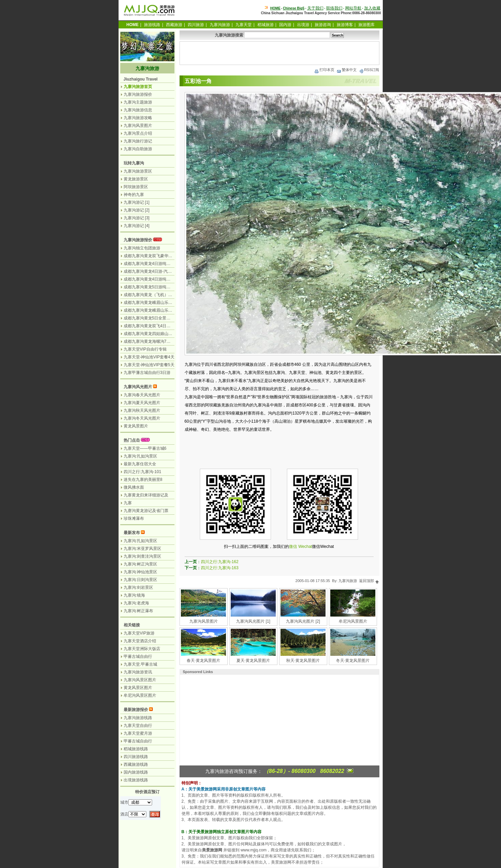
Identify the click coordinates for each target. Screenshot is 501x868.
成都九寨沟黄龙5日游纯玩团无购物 (155, 287)
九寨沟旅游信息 (138, 110)
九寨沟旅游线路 (138, 718)
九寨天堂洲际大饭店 (142, 649)
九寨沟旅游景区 (138, 171)
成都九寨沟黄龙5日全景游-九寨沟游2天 (159, 318)
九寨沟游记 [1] (137, 202)
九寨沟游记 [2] (137, 210)
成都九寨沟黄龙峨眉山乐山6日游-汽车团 (160, 303)
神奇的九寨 (134, 195)
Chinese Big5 (294, 8)
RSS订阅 (369, 70)
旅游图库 (367, 25)
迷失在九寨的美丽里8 (143, 480)
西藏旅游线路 (136, 764)
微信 (293, 547)
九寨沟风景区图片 (140, 680)
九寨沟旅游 (220, 25)
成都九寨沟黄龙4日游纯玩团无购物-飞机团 (162, 264)
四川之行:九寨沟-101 (142, 472)
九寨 (128, 503)
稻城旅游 (266, 25)
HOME (275, 8)
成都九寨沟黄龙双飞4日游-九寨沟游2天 (159, 326)
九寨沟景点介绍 (138, 133)
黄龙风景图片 (136, 426)
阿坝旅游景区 (136, 187)
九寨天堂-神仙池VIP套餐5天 (149, 365)
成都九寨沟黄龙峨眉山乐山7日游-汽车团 (160, 310)
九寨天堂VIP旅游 (139, 633)
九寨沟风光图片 (138, 387)
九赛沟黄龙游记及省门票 (146, 511)
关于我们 (315, 8)
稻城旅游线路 (136, 749)
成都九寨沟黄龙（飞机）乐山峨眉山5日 (159, 295)
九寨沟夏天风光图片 (142, 403)
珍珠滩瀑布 (134, 518)
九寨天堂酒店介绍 (140, 641)
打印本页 (324, 70)
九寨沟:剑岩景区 (138, 587)
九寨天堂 (244, 25)
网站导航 (353, 8)
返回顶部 (369, 581)
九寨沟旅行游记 (138, 141)
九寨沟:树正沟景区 (140, 564)
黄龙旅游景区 (136, 179)
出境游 (303, 25)
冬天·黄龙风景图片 (353, 661)
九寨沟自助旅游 (138, 149)
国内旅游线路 (136, 772)
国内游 (285, 25)
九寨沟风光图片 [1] (253, 621)
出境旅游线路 (136, 780)
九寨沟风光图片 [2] (303, 621)
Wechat (305, 547)
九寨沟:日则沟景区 (140, 580)
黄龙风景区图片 (138, 688)
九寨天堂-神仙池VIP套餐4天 (149, 357)
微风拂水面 (134, 487)
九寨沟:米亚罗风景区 (142, 549)
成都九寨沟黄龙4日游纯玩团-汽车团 (156, 279)
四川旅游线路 (136, 757)
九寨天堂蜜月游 (138, 733)
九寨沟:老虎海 (136, 603)
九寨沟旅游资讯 (138, 672)
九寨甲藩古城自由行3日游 (147, 373)
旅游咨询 (323, 25)
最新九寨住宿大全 (140, 464)
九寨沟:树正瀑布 (138, 611)
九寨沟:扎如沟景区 (140, 456)
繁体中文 (347, 70)
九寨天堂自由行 (138, 726)
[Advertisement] (279, 53)
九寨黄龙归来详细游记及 (146, 495)
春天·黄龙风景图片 (203, 661)
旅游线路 (152, 25)
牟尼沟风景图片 (353, 621)
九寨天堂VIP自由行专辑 (145, 349)
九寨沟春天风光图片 (142, 395)
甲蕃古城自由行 (138, 656)
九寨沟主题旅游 (138, 102)
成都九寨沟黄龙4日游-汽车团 (150, 271)
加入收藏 (372, 8)
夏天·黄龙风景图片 (253, 661)
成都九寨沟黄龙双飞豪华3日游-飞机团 (158, 256)
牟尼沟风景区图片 (140, 695)
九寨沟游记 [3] (137, 218)
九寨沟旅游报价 (138, 94)
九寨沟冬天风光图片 (142, 418)
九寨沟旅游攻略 (138, 118)
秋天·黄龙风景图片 (303, 661)
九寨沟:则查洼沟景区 (142, 556)
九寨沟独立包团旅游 (142, 248)
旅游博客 (345, 25)
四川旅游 (196, 25)
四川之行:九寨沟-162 (220, 562)
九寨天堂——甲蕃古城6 (145, 448)
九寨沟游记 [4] (137, 226)
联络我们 (334, 8)
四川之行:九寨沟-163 (220, 568)
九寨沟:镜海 (134, 595)
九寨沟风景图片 (204, 621)
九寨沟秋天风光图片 (142, 410)
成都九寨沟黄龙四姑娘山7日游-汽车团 (158, 334)
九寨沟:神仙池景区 (140, 572)
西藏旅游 (174, 25)
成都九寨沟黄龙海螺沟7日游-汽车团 (156, 341)
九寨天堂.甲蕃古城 (140, 664)
